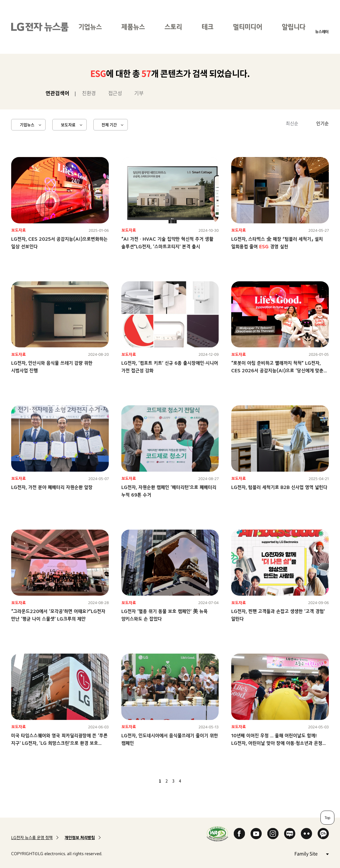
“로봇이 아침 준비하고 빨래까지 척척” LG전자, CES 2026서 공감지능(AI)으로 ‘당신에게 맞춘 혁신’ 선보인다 (277, 370)
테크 (207, 27)
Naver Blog (290, 834)
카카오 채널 (323, 834)
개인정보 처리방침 (80, 838)
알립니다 (294, 27)
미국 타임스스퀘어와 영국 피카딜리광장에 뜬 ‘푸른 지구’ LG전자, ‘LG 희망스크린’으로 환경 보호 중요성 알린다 (59, 743)
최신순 (292, 123)
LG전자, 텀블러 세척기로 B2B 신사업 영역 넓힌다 (279, 487)
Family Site (311, 853)
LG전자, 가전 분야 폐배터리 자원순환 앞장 (52, 487)
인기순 (323, 123)
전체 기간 (109, 125)
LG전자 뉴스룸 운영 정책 (32, 838)
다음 (190, 781)
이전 (150, 781)
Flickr (306, 834)
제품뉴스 (133, 27)
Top (327, 818)
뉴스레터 (322, 31)
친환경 (89, 93)
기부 (139, 93)
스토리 (173, 27)
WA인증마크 (217, 834)
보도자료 (68, 125)
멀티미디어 (248, 27)
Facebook (239, 834)
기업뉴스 (90, 27)
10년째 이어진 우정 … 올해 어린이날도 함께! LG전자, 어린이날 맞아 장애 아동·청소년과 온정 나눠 (277, 743)
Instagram (273, 834)
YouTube (256, 834)
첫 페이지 (144, 781)
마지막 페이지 (196, 781)
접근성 (115, 93)
